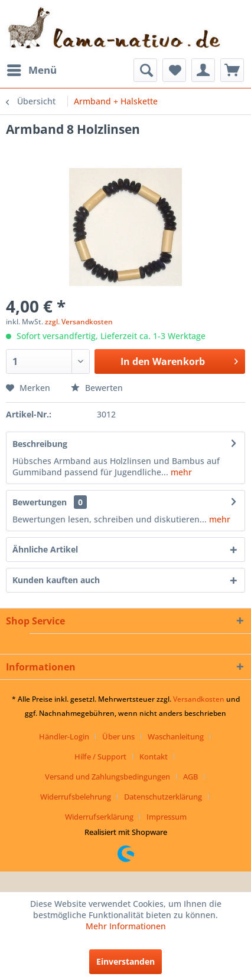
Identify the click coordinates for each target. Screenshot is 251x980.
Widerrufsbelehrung (76, 797)
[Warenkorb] (232, 70)
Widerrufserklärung (99, 817)
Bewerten (97, 388)
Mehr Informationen (126, 926)
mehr (180, 472)
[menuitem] (31, 70)
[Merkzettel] (174, 70)
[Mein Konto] (203, 70)
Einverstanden (125, 961)
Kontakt (154, 757)
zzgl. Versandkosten (79, 322)
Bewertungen (40, 502)
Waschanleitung (176, 736)
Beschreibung (40, 444)
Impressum (167, 817)
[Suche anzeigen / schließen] (145, 70)
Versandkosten (199, 699)
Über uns (118, 736)
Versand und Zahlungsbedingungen (107, 777)
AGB (190, 777)
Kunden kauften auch (56, 580)
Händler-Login (64, 736)
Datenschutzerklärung (163, 797)
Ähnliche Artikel (45, 549)
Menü (32, 69)
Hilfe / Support (100, 757)
